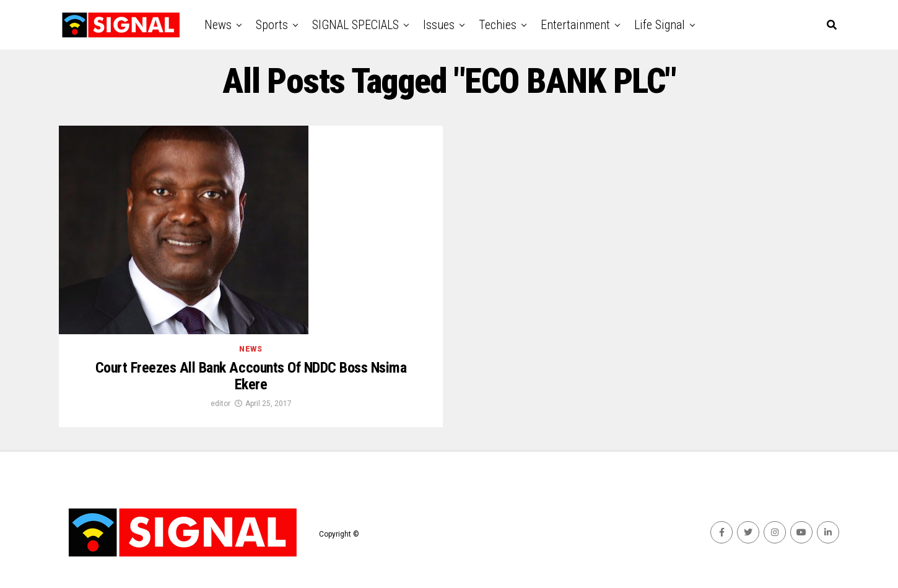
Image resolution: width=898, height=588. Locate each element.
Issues (439, 25)
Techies (498, 25)
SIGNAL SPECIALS (355, 25)
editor (220, 404)
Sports (272, 25)
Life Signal (660, 25)
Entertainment (575, 25)
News (218, 25)
